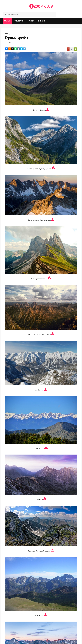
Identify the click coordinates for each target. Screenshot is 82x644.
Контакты (41, 21)
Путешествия (19, 21)
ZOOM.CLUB (41, 6)
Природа (8, 34)
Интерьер (30, 21)
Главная (7, 21)
